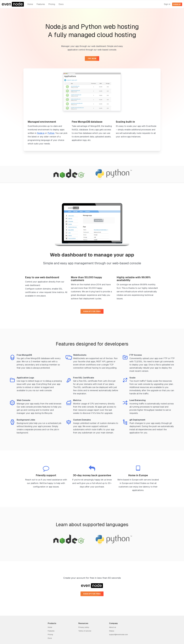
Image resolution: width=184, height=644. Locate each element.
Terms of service (85, 631)
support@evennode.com (118, 635)
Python (51, 133)
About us (113, 627)
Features (41, 4)
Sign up (177, 4)
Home (30, 4)
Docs (61, 4)
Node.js (41, 133)
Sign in (167, 4)
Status (112, 631)
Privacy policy (84, 627)
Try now (92, 59)
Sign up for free (92, 311)
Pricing (52, 4)
